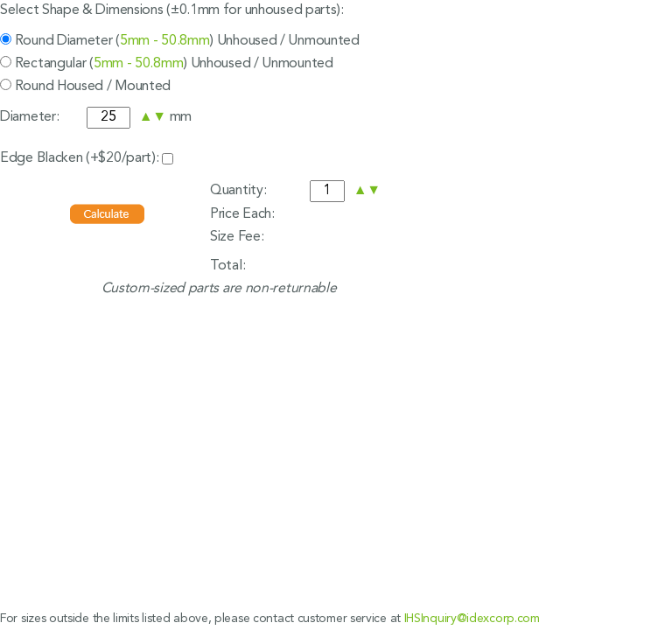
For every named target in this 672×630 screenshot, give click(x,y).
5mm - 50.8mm (164, 41)
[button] (146, 117)
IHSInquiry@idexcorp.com (472, 619)
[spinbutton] (108, 118)
